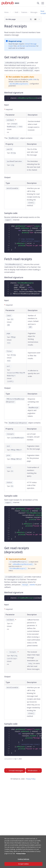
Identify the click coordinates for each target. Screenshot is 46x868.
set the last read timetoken (27, 46)
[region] (23, 852)
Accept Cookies (23, 864)
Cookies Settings (23, 859)
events (28, 585)
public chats (33, 79)
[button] (23, 19)
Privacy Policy (31, 779)
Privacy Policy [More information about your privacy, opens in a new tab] (21, 853)
